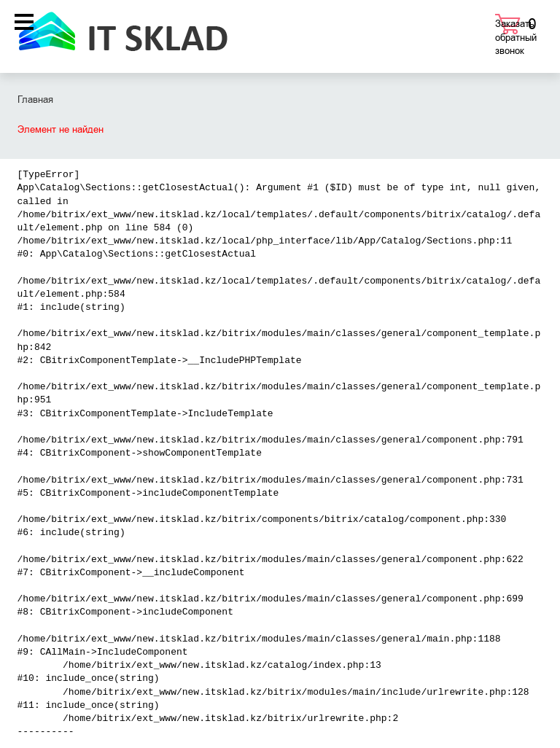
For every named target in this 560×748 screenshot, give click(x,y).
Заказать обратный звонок (516, 37)
